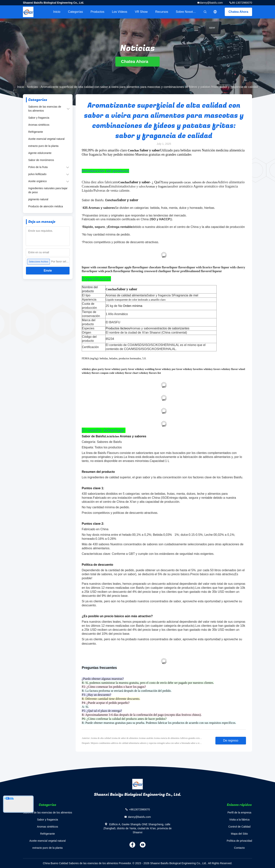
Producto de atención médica (46, 206)
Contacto (239, 848)
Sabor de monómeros (41, 160)
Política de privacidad (239, 841)
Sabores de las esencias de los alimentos (45, 109)
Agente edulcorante (40, 153)
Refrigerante (36, 132)
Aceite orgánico (38, 181)
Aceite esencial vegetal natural (46, 139)
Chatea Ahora (238, 12)
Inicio (57, 12)
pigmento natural (38, 199)
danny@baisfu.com (211, 3)
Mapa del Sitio (239, 834)
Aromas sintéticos (39, 125)
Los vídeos (120, 12)
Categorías (75, 12)
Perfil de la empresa (239, 812)
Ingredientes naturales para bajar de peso (48, 190)
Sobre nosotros (186, 12)
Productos (97, 12)
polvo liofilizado (37, 174)
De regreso (231, 740)
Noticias (32, 87)
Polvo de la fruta (38, 167)
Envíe (48, 271)
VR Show (141, 12)
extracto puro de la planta (43, 146)
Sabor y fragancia (39, 118)
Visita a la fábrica (239, 820)
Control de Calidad (239, 827)
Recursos (162, 12)
